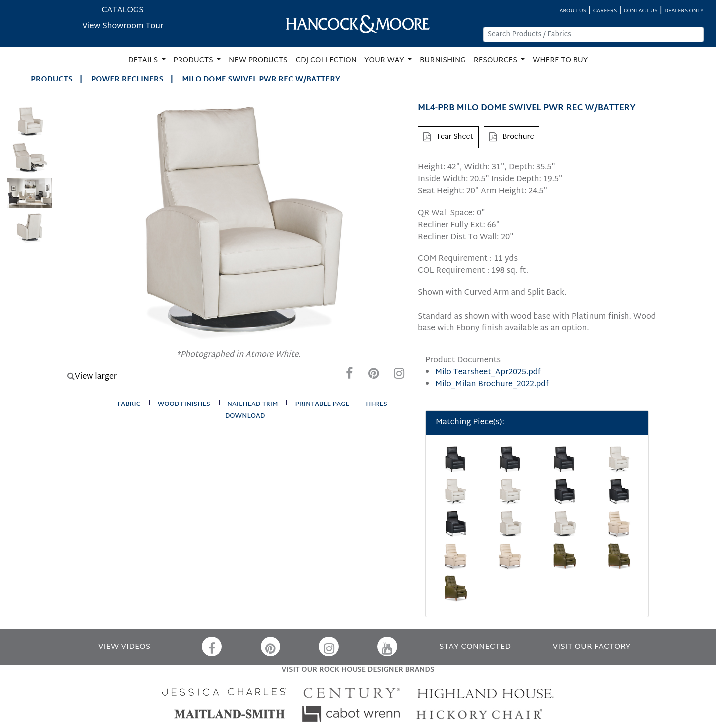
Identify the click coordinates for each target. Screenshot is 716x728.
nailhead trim (253, 404)
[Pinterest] (374, 376)
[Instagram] (399, 376)
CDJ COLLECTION (326, 60)
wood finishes (184, 404)
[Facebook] (349, 376)
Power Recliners (128, 80)
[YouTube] (387, 647)
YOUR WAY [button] (385, 60)
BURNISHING (443, 60)
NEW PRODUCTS (258, 60)
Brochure (512, 137)
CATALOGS (123, 11)
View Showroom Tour (123, 27)
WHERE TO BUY (560, 60)
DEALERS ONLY (684, 11)
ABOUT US (573, 11)
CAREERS (605, 11)
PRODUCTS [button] (194, 60)
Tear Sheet (448, 137)
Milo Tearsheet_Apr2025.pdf (488, 372)
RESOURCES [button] (496, 60)
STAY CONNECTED (475, 647)
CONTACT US (640, 11)
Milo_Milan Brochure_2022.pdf (492, 384)
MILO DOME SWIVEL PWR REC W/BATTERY (261, 80)
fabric (129, 404)
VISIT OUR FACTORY (591, 647)
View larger (92, 377)
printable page (322, 404)
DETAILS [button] (144, 60)
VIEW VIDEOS (124, 647)
